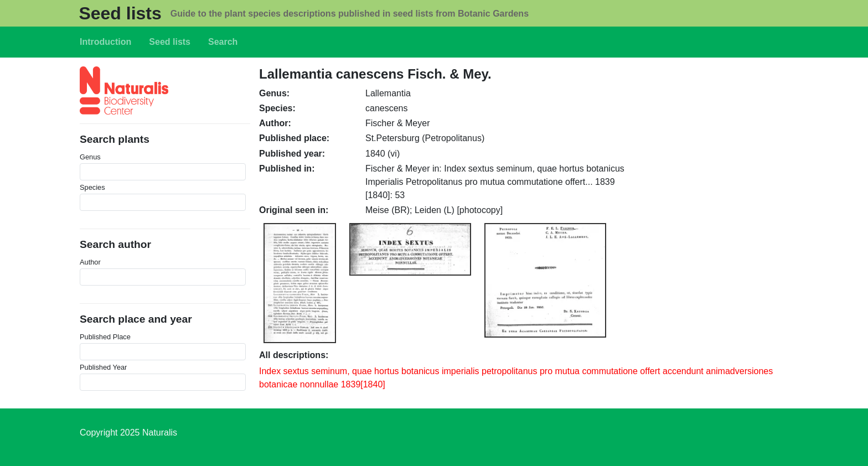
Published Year (103, 367)
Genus (90, 157)
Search (223, 42)
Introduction (105, 42)
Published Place (105, 337)
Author (90, 262)
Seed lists (120, 13)
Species (92, 187)
